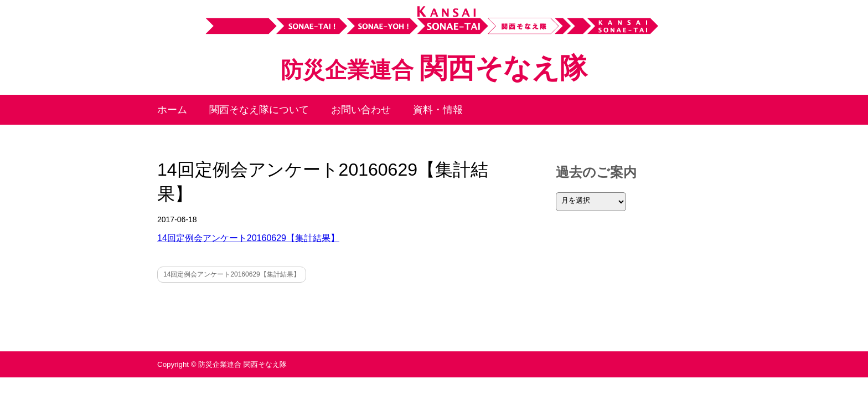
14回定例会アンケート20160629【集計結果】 (248, 238)
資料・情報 (438, 110)
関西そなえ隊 (434, 68)
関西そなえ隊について (259, 110)
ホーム (172, 110)
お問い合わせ (361, 110)
